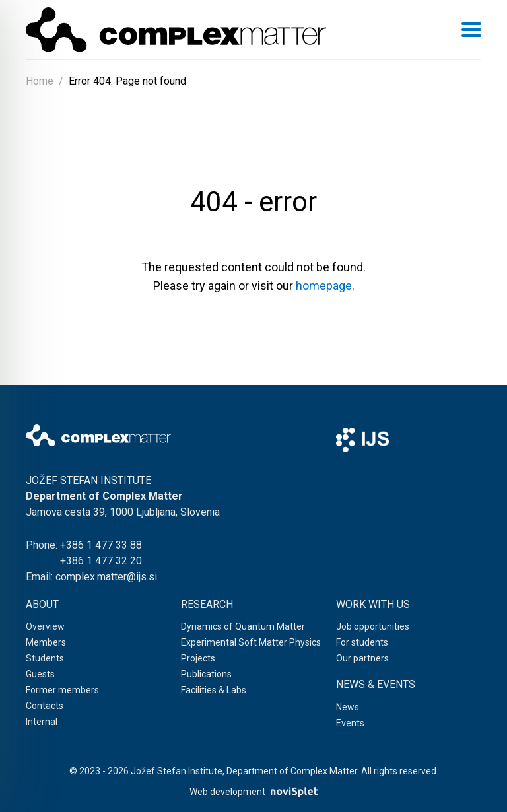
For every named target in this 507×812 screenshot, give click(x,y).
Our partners (362, 658)
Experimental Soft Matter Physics (251, 642)
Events (350, 723)
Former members (62, 690)
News (348, 707)
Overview (45, 626)
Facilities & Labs (214, 690)
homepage (324, 286)
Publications (206, 674)
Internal (42, 722)
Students (45, 658)
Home (40, 81)
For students (362, 642)
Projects (198, 658)
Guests (40, 674)
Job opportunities (373, 626)
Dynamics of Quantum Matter (243, 626)
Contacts (45, 706)
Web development (253, 792)
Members (46, 642)
